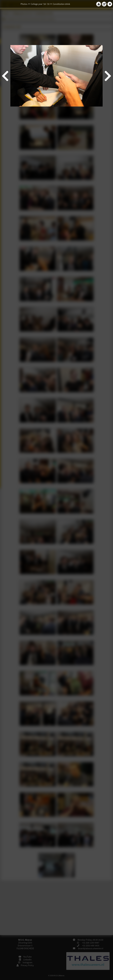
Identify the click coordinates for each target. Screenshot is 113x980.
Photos (24, 4)
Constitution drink (61, 4)
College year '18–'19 (40, 4)
